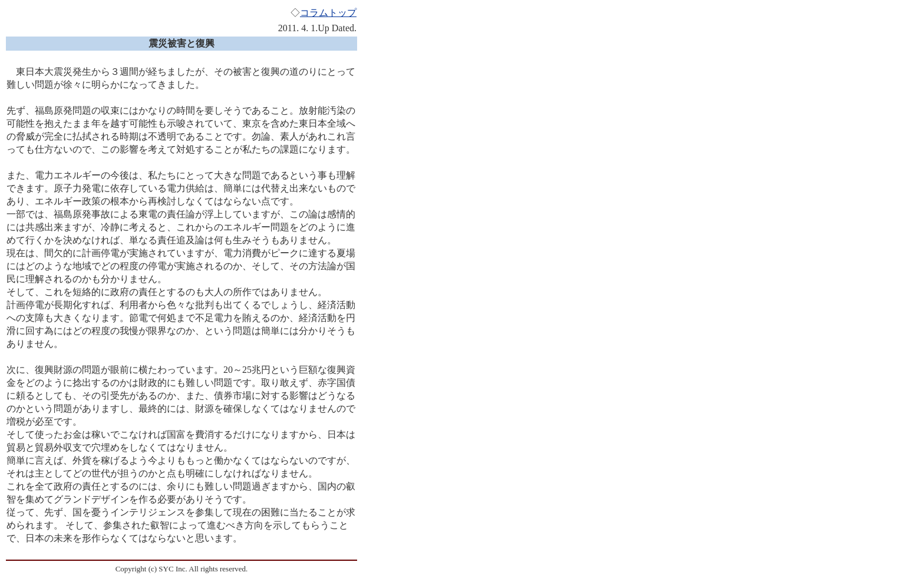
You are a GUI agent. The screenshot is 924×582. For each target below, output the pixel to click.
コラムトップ (328, 13)
